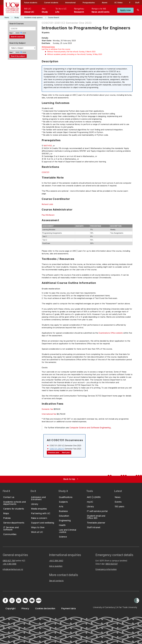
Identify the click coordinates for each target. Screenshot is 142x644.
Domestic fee (47, 409)
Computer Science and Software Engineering (90, 428)
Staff (137, 3)
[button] (125, 10)
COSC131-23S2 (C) (57, 449)
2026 (24, 33)
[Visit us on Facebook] (5, 600)
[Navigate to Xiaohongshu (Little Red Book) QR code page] (39, 600)
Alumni (105, 3)
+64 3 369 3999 (9, 564)
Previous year (54, 452)
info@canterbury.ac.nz (13, 569)
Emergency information (106, 569)
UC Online (118, 3)
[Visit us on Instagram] (12, 600)
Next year (66, 452)
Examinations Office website (111, 333)
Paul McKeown (48, 215)
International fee (49, 414)
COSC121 (45, 172)
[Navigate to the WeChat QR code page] (25, 600)
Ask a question (56, 566)
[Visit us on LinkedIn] (19, 600)
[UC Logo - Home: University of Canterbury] (12, 8)
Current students (51, 3)
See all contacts (56, 581)
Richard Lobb (47, 204)
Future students (31, 3)
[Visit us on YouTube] (32, 600)
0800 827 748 (9, 561)
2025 (18, 33)
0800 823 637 (112, 564)
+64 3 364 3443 (56, 561)
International (70, 3)
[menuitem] (29, 10)
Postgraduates (89, 3)
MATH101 (48, 146)
